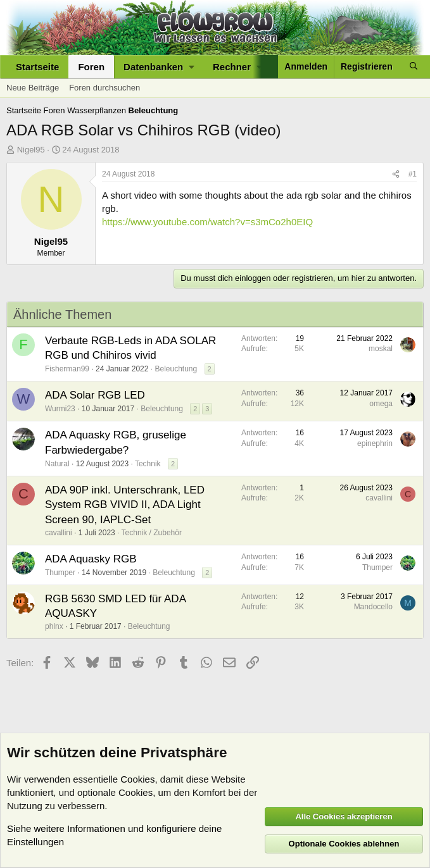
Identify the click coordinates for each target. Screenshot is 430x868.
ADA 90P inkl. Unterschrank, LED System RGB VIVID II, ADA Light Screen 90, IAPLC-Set (125, 505)
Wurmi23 (60, 409)
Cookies (137, 779)
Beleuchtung (176, 369)
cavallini (59, 533)
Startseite (37, 67)
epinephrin (375, 443)
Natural (57, 464)
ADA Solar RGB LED (95, 395)
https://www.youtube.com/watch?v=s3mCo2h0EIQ (207, 222)
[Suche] (414, 67)
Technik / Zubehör (152, 533)
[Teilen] (396, 174)
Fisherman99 (67, 369)
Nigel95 (31, 150)
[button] (159, 67)
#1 (413, 174)
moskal (381, 349)
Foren (91, 67)
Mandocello (373, 607)
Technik (148, 464)
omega (381, 404)
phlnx (54, 626)
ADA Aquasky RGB (91, 559)
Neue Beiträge (33, 88)
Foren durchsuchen (104, 88)
